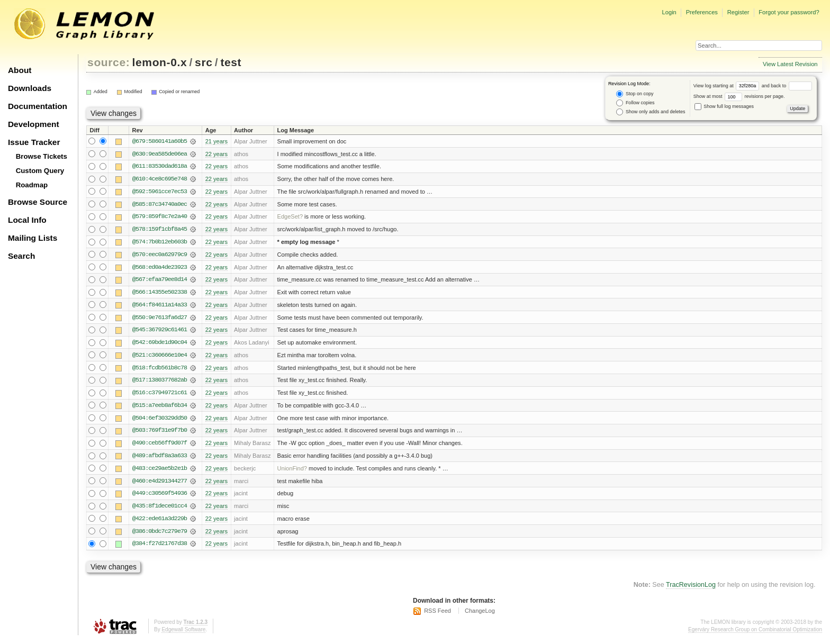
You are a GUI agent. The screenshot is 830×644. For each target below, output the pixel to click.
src (204, 62)
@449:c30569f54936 (160, 497)
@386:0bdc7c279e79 (160, 535)
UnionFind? (292, 471)
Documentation (38, 106)
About (20, 70)
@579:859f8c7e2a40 (160, 217)
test (231, 62)
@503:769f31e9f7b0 (160, 433)
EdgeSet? (290, 217)
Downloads (30, 88)
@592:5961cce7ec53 (160, 192)
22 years (216, 154)
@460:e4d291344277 (160, 484)
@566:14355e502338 (160, 294)
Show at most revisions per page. (739, 96)
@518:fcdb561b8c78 (160, 370)
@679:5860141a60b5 (160, 141)
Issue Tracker (34, 142)
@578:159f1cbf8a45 (160, 230)
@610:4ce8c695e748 (160, 179)
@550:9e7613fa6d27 (160, 319)
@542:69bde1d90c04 (160, 344)
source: (109, 62)
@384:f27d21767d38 (160, 548)
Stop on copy (635, 94)
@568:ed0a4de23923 (160, 268)
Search (21, 256)
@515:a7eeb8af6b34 (160, 408)
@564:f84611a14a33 (160, 306)
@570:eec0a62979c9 (160, 256)
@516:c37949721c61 (160, 395)
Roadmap (32, 185)
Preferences (702, 12)
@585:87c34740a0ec (160, 205)
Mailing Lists (33, 238)
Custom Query (40, 171)
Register (738, 12)
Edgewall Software (183, 633)
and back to (787, 86)
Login (669, 12)
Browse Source (38, 202)
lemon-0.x (160, 62)
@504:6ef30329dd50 (160, 421)
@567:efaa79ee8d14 (160, 281)
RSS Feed (437, 615)
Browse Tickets (42, 156)
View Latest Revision (790, 64)
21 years (216, 141)
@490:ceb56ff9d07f (160, 446)
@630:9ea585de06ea (160, 154)
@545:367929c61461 (160, 332)
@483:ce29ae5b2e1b (160, 471)
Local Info (27, 220)
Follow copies (635, 103)
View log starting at (728, 86)
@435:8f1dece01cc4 (160, 510)
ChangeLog (480, 615)
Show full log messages (724, 106)
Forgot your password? (789, 12)
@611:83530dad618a (160, 167)
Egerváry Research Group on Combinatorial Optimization (755, 633)
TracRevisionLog (691, 589)
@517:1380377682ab (160, 383)
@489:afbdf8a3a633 (160, 459)
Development (34, 124)
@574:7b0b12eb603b (160, 243)
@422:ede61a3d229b (160, 522)
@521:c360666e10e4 (160, 357)
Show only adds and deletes (651, 112)
